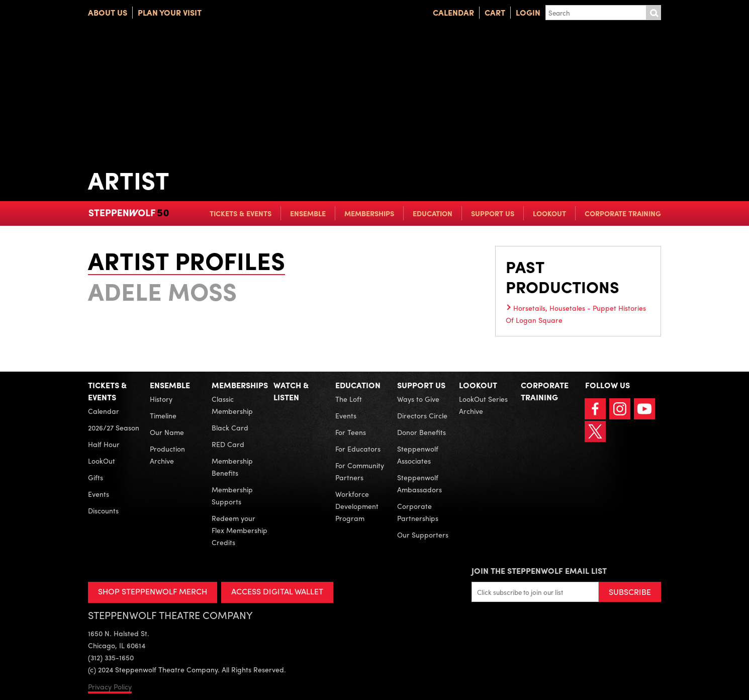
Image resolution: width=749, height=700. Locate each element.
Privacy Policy (110, 686)
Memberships (369, 213)
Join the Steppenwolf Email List (539, 571)
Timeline (163, 415)
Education (433, 213)
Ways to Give (418, 399)
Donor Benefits (422, 432)
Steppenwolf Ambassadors (419, 483)
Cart (495, 12)
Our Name (167, 432)
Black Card (230, 427)
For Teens (351, 432)
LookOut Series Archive (483, 405)
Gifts (96, 477)
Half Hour (104, 444)
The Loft (349, 399)
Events (99, 494)
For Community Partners (360, 471)
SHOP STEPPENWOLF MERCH (153, 591)
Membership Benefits (232, 467)
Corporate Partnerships (418, 512)
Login (528, 12)
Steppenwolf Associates (418, 455)
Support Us (493, 213)
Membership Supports (232, 495)
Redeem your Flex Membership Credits (240, 530)
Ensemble (308, 213)
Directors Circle (422, 415)
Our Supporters (423, 535)
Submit (653, 13)
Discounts (103, 510)
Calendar (453, 12)
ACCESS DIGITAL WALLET (277, 591)
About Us (108, 12)
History (161, 399)
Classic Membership (232, 405)
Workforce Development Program (357, 506)
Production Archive (167, 455)
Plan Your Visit (170, 12)
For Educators (358, 449)
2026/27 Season (114, 427)
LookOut (549, 213)
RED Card (228, 444)
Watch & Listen (291, 391)
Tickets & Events (241, 213)
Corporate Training (623, 213)
